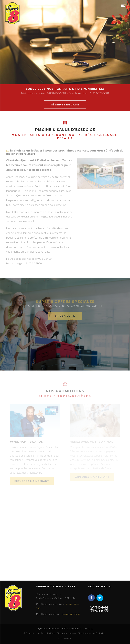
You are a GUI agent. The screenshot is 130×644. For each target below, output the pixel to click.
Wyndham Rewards (48, 629)
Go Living (101, 633)
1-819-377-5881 (71, 614)
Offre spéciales (72, 629)
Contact (88, 629)
